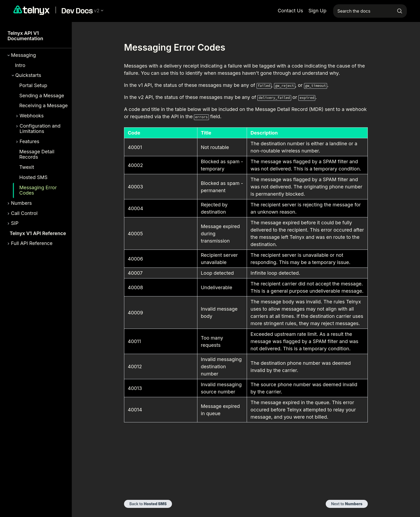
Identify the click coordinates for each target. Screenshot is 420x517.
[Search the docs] (370, 11)
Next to (347, 504)
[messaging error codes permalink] (121, 47)
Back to (148, 504)
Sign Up (317, 11)
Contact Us (290, 11)
